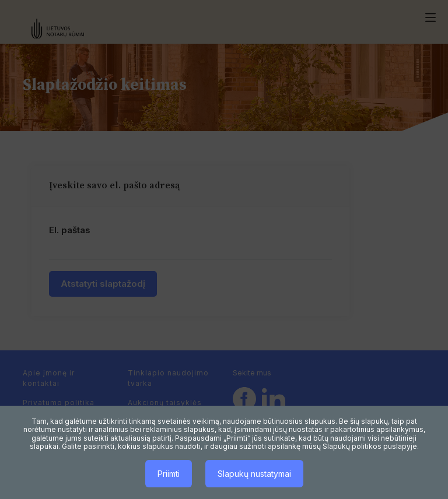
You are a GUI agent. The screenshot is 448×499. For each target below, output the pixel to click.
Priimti (169, 474)
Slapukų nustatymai (254, 474)
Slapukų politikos (352, 446)
